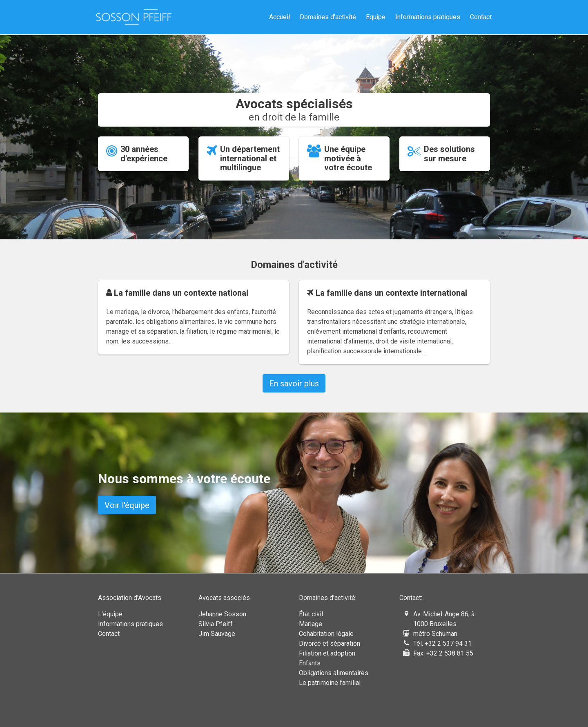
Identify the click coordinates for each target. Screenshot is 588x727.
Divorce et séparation (330, 643)
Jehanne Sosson (222, 614)
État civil (311, 614)
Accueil (280, 17)
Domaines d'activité (328, 17)
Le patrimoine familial (330, 683)
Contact (481, 17)
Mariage (311, 624)
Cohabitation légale (326, 634)
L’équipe (110, 614)
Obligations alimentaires (334, 673)
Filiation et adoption (327, 653)
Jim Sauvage (217, 634)
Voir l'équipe (127, 505)
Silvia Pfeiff (216, 624)
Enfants (310, 663)
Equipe (376, 17)
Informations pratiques (428, 17)
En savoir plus (294, 384)
